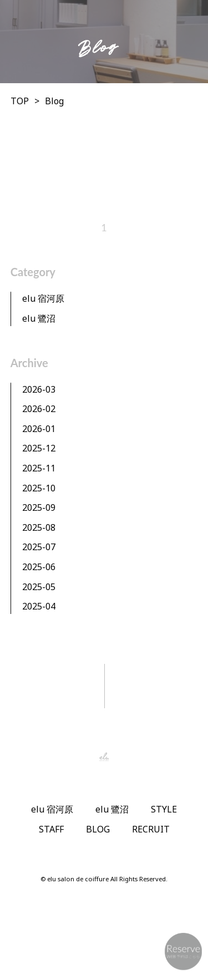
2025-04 (39, 606)
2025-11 (39, 468)
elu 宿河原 (43, 298)
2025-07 (39, 547)
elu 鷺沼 (39, 318)
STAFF (51, 829)
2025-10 (39, 488)
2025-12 (39, 448)
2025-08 (39, 527)
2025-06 (39, 567)
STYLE (164, 809)
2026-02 (39, 409)
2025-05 (39, 587)
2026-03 (39, 389)
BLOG (98, 829)
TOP (20, 101)
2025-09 (39, 507)
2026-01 (39, 429)
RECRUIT (151, 829)
